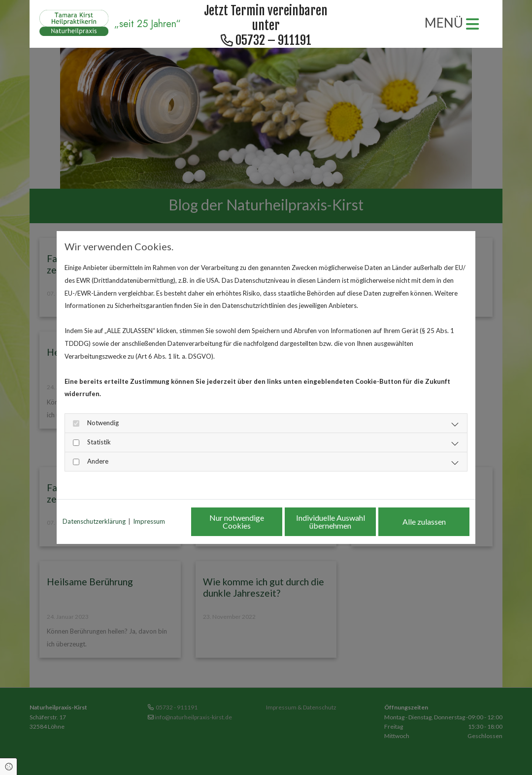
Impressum (149, 521)
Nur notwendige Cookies (237, 522)
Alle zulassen (424, 522)
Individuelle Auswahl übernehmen (331, 522)
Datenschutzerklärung (94, 521)
